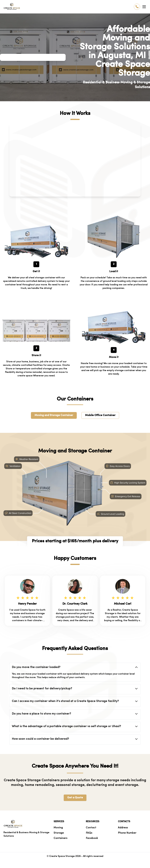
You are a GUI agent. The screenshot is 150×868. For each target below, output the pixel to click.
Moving (58, 828)
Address (123, 828)
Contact (91, 828)
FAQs (89, 833)
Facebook (92, 838)
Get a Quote (75, 798)
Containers (60, 838)
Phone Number (127, 833)
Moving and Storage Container (54, 415)
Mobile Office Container (100, 415)
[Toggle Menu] (144, 7)
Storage (59, 833)
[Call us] (137, 7)
